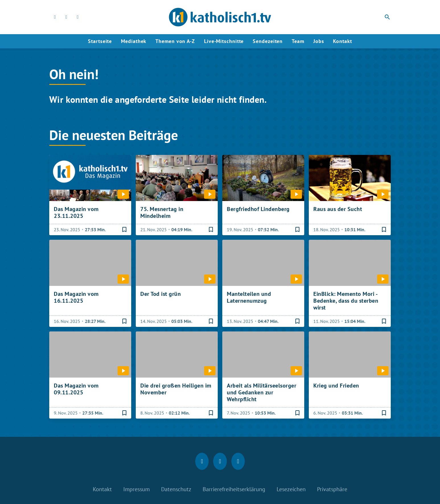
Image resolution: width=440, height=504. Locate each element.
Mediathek (134, 41)
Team (298, 41)
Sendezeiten (268, 41)
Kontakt (342, 41)
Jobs (319, 41)
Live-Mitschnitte (224, 41)
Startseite (100, 41)
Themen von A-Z (175, 41)
